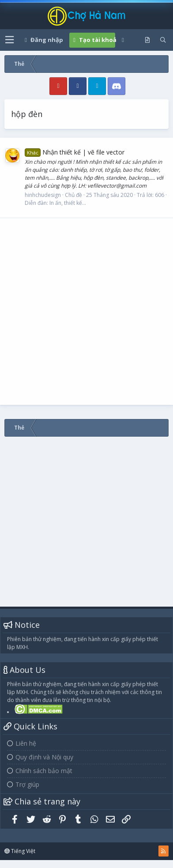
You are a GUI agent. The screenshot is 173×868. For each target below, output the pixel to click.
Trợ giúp (27, 784)
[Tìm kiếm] (163, 40)
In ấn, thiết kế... (68, 203)
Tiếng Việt (20, 851)
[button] (9, 40)
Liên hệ (26, 743)
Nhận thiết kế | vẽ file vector (75, 152)
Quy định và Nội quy (44, 757)
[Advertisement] (83, 311)
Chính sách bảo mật (44, 771)
